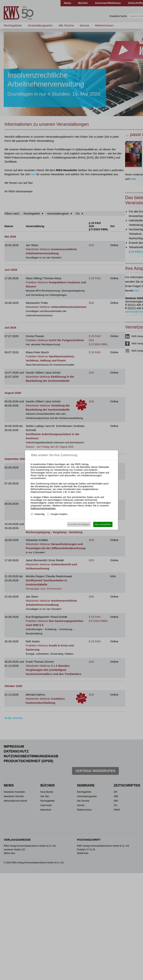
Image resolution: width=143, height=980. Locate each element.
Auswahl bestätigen (79, 524)
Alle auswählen (103, 524)
